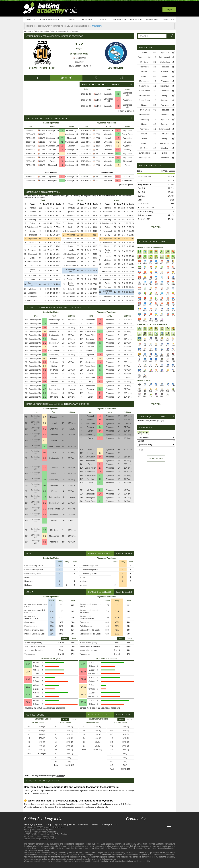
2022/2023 (79, 62)
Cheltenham (127, 180)
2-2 (118, 142)
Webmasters (52, 832)
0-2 (62, 142)
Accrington (52, 180)
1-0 (62, 150)
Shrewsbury (33, 250)
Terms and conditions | (34, 837)
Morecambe (71, 154)
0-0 (45, 358)
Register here (58, 827)
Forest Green (127, 134)
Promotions (152, 19)
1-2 (62, 146)
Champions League (166, 848)
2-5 (155, 67)
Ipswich (108, 138)
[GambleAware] (32, 865)
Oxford (33, 279)
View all (156, 227)
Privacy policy (49, 837)
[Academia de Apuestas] (152, 827)
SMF (51, 830)
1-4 (118, 100)
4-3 (45, 389)
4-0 (118, 138)
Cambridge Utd (42, 68)
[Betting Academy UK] (163, 827)
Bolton (52, 134)
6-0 (155, 72)
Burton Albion (108, 157)
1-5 (155, 100)
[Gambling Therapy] (47, 865)
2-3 (118, 94)
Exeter (52, 161)
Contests (168, 20)
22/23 (98, 94)
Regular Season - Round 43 (79, 66)
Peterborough (71, 130)
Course (71, 19)
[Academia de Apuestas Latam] (157, 827)
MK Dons (52, 150)
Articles (136, 20)
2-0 (62, 130)
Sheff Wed (33, 216)
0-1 (62, 157)
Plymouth (52, 177)
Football (88, 844)
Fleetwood (71, 138)
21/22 (98, 100)
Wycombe (116, 68)
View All (156, 404)
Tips (103, 20)
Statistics (120, 20)
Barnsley (127, 150)
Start (31, 20)
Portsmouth (71, 157)
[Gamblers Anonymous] (51, 865)
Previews (87, 19)
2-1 (62, 138)
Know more (97, 26)
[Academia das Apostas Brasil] (140, 827)
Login (169, 10)
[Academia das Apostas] (134, 827)
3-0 (118, 106)
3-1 (62, 177)
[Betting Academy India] (129, 827)
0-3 (118, 180)
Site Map (28, 830)
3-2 (155, 91)
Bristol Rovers (108, 154)
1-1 (62, 134)
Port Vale (52, 142)
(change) (160, 421)
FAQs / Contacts (61, 834)
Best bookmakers (51, 20)
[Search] (172, 36)
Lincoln (127, 177)
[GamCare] (42, 865)
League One (79, 58)
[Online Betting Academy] (146, 827)
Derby (33, 231)
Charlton (71, 146)
